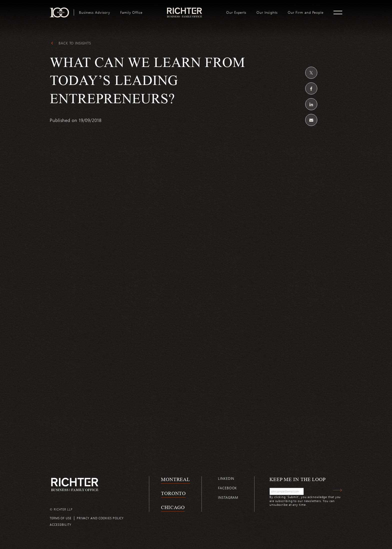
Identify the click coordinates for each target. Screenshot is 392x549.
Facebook (227, 488)
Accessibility (61, 525)
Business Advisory (95, 12)
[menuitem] (95, 12)
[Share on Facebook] (311, 88)
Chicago (173, 507)
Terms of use (61, 518)
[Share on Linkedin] (311, 104)
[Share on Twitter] (311, 73)
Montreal (175, 479)
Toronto (173, 493)
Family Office (131, 12)
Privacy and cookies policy (100, 518)
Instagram (228, 497)
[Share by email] (311, 120)
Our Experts (236, 12)
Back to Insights (75, 43)
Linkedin (226, 478)
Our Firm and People (306, 12)
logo (184, 9)
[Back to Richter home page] (75, 484)
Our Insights (267, 12)
